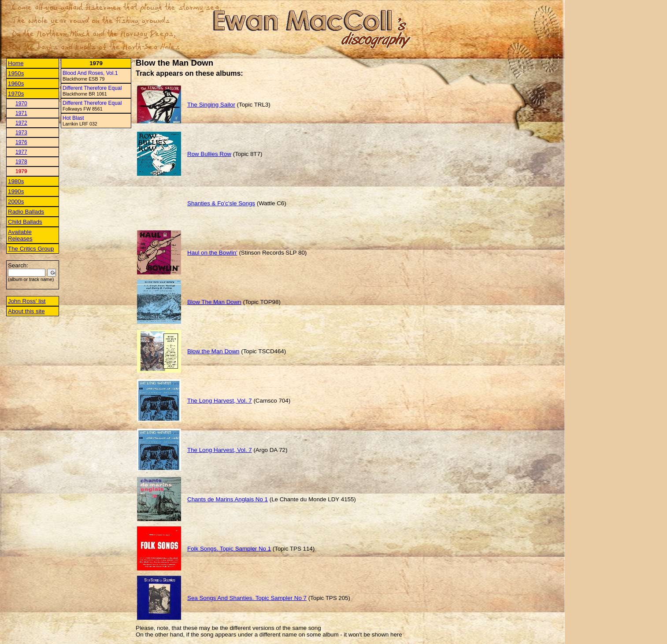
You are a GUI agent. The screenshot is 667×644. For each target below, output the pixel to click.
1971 (21, 113)
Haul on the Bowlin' (212, 253)
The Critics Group (31, 249)
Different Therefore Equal (92, 88)
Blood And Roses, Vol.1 (90, 73)
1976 (21, 142)
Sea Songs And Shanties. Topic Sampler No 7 (247, 598)
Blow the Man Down (213, 351)
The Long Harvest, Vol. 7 (220, 401)
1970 (21, 104)
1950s (16, 73)
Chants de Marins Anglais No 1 (228, 499)
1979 (21, 171)
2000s (16, 202)
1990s (16, 191)
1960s (16, 83)
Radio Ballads (26, 212)
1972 (21, 123)
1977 (21, 152)
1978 (21, 162)
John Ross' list (27, 301)
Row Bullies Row (209, 154)
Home (16, 63)
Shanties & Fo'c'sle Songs (221, 203)
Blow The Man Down (214, 302)
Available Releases (20, 235)
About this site (26, 311)
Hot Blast (73, 118)
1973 (21, 133)
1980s (16, 181)
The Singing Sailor (211, 105)
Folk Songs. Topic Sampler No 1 (229, 549)
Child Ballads (25, 222)
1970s (16, 94)
